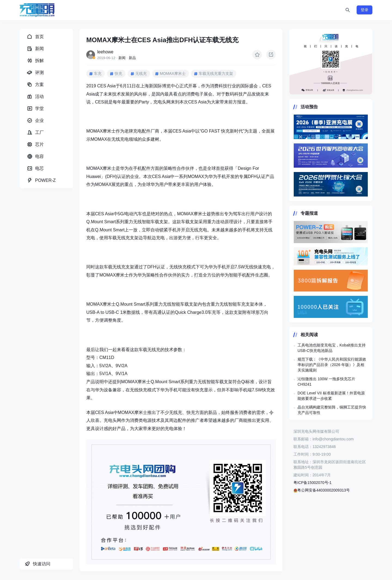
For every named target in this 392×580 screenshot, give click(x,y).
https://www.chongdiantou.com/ (331, 62)
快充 (118, 73)
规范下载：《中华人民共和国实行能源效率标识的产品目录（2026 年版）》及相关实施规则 (332, 365)
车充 (98, 73)
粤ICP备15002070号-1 (313, 483)
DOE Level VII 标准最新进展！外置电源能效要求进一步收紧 (331, 396)
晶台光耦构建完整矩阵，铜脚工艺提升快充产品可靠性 (332, 410)
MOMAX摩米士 (173, 73)
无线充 (141, 73)
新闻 (122, 58)
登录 (365, 10)
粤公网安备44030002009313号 (322, 490)
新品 (132, 58)
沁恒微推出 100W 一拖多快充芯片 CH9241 (326, 382)
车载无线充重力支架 (216, 73)
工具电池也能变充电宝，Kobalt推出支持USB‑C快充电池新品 (332, 348)
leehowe (105, 52)
